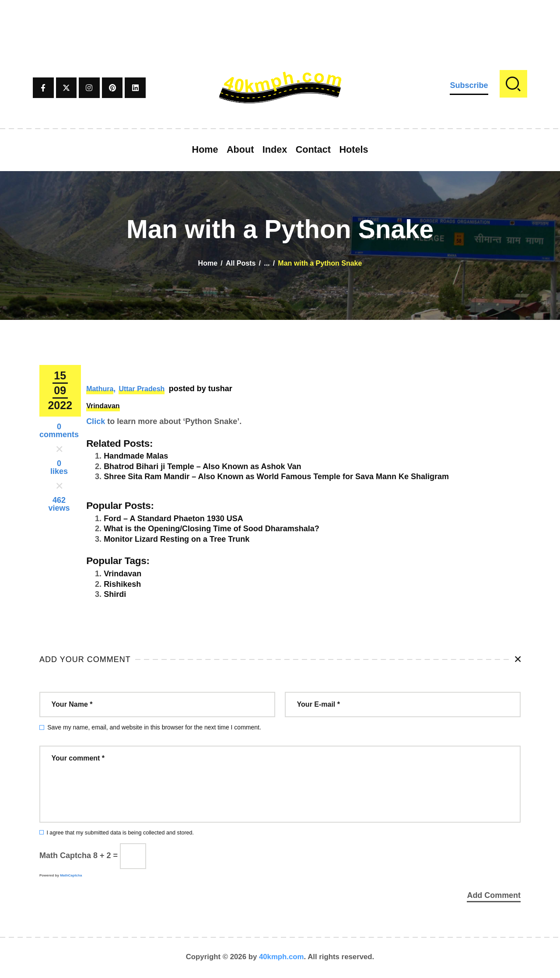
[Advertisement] (280, 20)
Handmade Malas (136, 456)
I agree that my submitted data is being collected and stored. (120, 833)
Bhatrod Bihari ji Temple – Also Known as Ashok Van (202, 466)
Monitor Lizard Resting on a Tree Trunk (177, 539)
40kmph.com (282, 958)
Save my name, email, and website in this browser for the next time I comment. (154, 727)
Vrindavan (103, 406)
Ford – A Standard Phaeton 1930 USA (173, 519)
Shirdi (115, 594)
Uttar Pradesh (142, 389)
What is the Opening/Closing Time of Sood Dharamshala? (212, 529)
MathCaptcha (71, 875)
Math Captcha (65, 855)
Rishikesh (122, 584)
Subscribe (469, 85)
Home (208, 263)
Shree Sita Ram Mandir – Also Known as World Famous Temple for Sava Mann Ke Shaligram (276, 477)
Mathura (100, 389)
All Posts (241, 263)
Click (96, 421)
